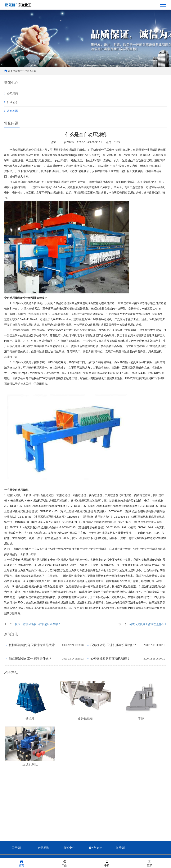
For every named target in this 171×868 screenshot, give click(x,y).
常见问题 (32, 71)
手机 (107, 863)
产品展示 (43, 848)
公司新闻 (12, 94)
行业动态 (12, 102)
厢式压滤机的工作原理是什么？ (148, 624)
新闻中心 (20, 71)
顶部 (150, 863)
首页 (10, 71)
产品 (64, 863)
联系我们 (121, 848)
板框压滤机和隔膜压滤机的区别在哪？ (38, 624)
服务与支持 (95, 848)
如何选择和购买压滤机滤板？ (110, 659)
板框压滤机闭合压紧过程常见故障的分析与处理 (35, 645)
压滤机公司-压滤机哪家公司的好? (113, 645)
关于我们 (17, 848)
